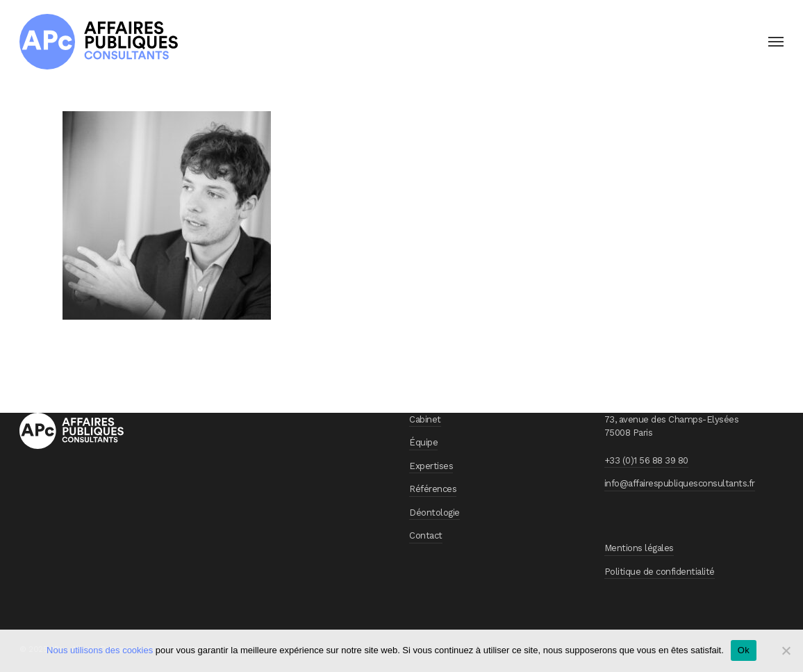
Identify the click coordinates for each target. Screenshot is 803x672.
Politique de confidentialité (660, 572)
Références (433, 489)
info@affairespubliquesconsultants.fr (680, 483)
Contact (426, 535)
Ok (744, 650)
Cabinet (425, 419)
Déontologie (434, 513)
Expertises (431, 466)
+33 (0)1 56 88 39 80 (646, 460)
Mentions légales (639, 548)
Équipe (423, 442)
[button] (776, 42)
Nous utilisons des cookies (100, 650)
